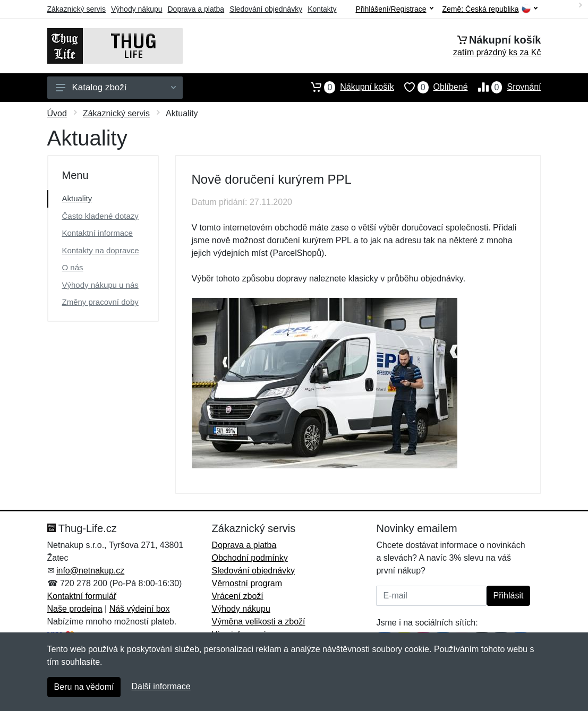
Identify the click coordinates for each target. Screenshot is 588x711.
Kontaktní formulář (82, 596)
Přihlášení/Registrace (394, 9)
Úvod (57, 113)
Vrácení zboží (237, 596)
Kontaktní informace (97, 233)
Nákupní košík (347, 87)
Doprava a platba (196, 9)
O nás (73, 267)
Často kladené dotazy (100, 216)
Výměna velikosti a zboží (258, 622)
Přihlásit (509, 596)
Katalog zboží (116, 87)
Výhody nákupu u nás (100, 285)
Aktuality (77, 198)
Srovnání (505, 87)
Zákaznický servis (76, 9)
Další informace (161, 686)
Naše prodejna (75, 609)
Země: (490, 9)
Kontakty (322, 9)
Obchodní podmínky (249, 558)
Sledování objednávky (266, 9)
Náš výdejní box (140, 609)
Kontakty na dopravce (101, 250)
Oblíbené (431, 87)
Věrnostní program (247, 583)
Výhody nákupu (137, 9)
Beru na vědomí (84, 687)
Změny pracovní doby (100, 302)
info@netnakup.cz (90, 571)
